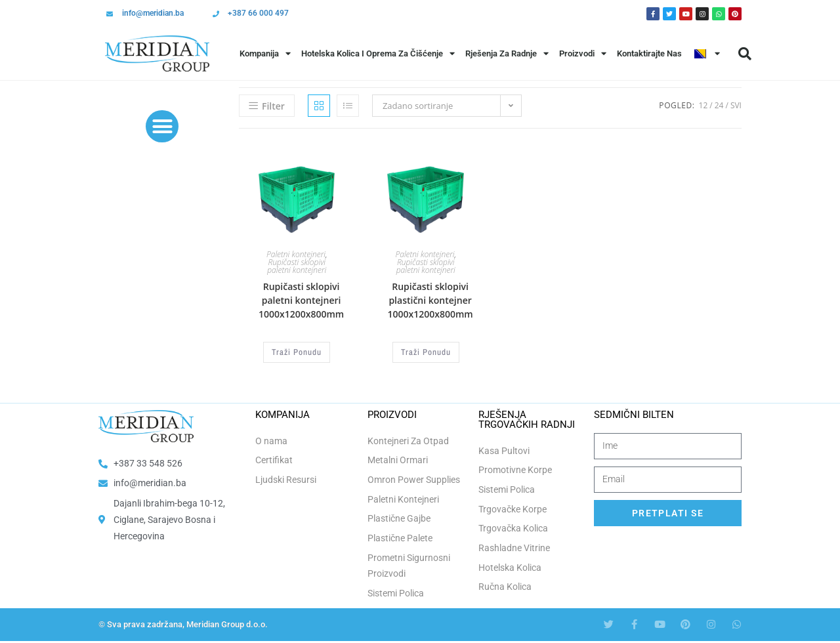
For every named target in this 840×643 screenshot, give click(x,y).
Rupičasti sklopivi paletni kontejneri (297, 266)
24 (719, 105)
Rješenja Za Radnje (507, 53)
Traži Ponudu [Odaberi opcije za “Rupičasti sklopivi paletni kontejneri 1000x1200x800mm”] (297, 352)
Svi (736, 105)
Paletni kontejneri (296, 254)
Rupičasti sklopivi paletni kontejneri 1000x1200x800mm (301, 300)
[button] (745, 54)
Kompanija (265, 53)
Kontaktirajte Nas (649, 53)
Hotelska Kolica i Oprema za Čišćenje (378, 53)
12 (703, 105)
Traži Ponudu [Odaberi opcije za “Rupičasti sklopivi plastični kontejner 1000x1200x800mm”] (426, 352)
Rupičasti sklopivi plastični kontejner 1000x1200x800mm (430, 300)
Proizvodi (583, 53)
